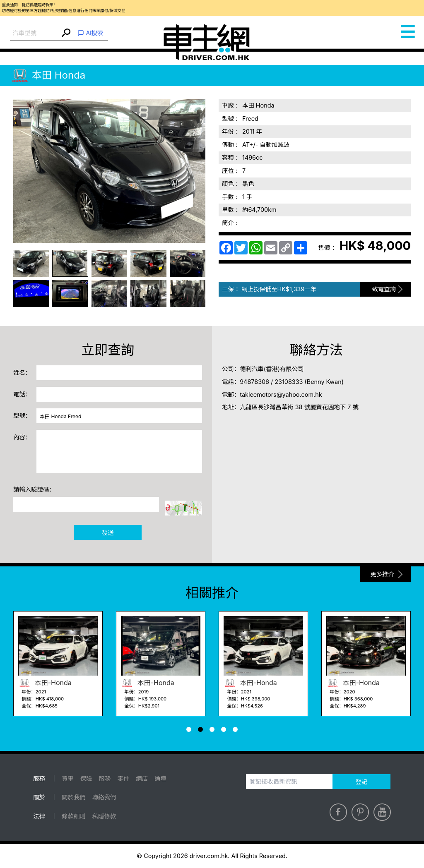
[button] (189, 729)
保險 (86, 778)
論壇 (160, 778)
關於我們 (74, 797)
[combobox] (35, 33)
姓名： (22, 373)
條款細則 (74, 816)
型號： (22, 416)
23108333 (289, 382)
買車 (68, 778)
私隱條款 (104, 816)
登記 (362, 782)
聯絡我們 (104, 797)
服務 (105, 778)
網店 (142, 778)
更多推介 (382, 574)
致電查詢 (384, 289)
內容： (22, 437)
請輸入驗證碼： (34, 489)
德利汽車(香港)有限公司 (272, 369)
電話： (22, 394)
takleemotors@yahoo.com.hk (281, 394)
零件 (124, 778)
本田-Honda (45, 683)
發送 (108, 533)
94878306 (254, 382)
